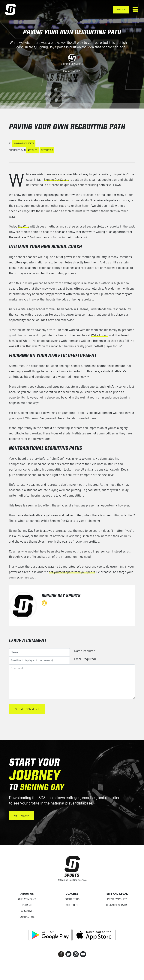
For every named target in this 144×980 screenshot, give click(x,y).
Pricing (27, 905)
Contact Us (27, 917)
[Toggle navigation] (135, 9)
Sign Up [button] (121, 9)
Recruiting (47, 150)
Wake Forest (99, 335)
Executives (27, 911)
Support (72, 905)
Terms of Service (117, 905)
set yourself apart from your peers (72, 572)
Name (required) (85, 651)
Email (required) (85, 659)
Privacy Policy (117, 899)
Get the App (22, 816)
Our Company (27, 899)
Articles (32, 150)
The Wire (23, 226)
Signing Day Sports (72, 64)
